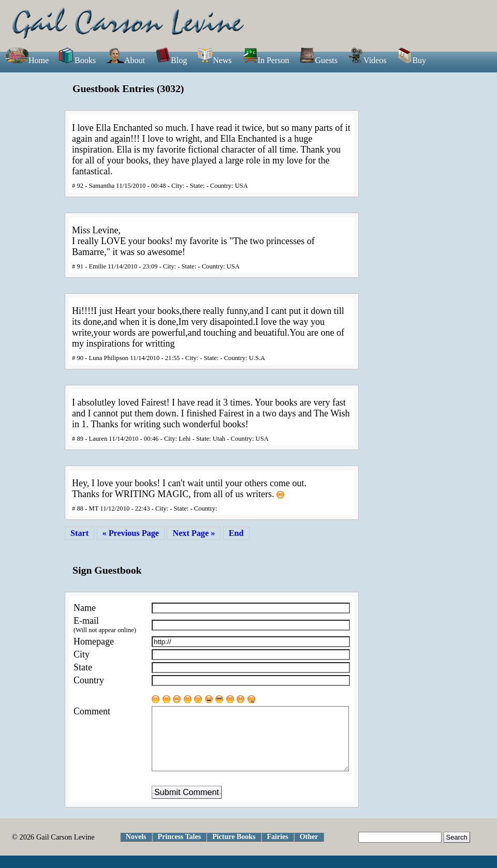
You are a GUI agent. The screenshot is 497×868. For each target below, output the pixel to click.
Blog (171, 60)
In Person (266, 60)
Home (27, 60)
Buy (411, 60)
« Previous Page (131, 533)
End (236, 533)
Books (77, 60)
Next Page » (194, 533)
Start (79, 533)
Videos (367, 60)
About (126, 60)
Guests (318, 60)
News (214, 60)
